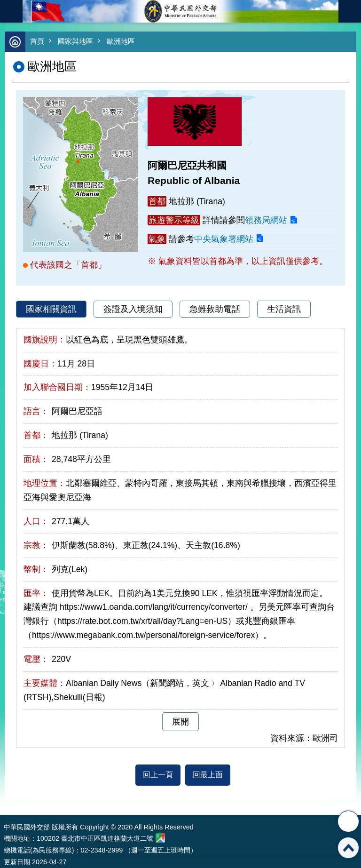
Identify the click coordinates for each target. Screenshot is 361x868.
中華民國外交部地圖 (160, 838)
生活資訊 (284, 309)
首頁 (37, 41)
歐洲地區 (121, 41)
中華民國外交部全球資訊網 (180, 11)
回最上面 (208, 775)
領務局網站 (266, 220)
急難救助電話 (215, 309)
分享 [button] (348, 821)
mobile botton (11, 11)
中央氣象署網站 (224, 239)
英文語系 (350, 11)
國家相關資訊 (51, 309)
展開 (180, 722)
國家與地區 (75, 41)
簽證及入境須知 (133, 309)
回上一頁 (158, 775)
